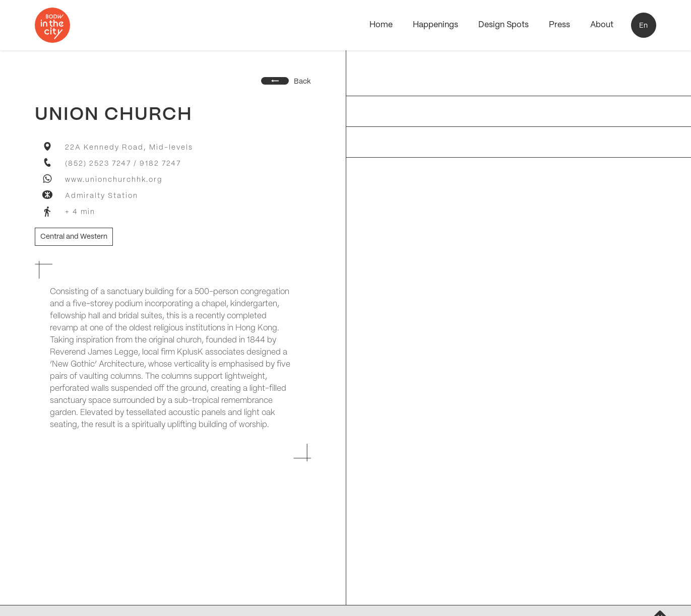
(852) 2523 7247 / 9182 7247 (123, 164)
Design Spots (504, 25)
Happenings (435, 25)
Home (381, 25)
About (602, 25)
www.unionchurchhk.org (114, 180)
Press (559, 25)
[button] (644, 25)
